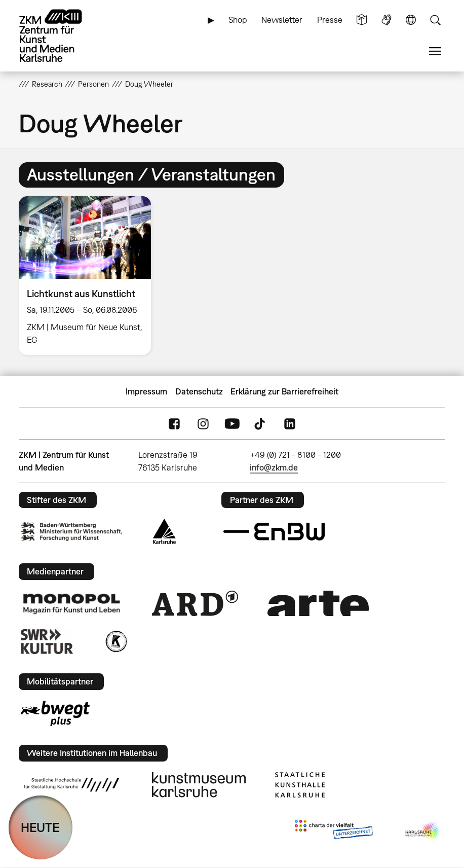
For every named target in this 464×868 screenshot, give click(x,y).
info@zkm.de (274, 467)
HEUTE (40, 827)
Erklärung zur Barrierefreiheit (284, 391)
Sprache (411, 20)
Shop (238, 20)
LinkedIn (290, 424)
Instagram (203, 424)
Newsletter (282, 20)
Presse (330, 20)
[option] (89, 276)
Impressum (146, 391)
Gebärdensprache (386, 20)
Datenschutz (199, 391)
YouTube (232, 424)
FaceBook (174, 424)
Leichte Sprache (362, 20)
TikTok (261, 424)
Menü (435, 51)
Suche (435, 20)
